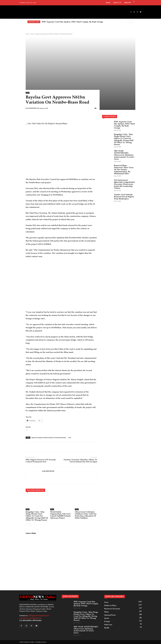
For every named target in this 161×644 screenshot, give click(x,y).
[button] (134, 2)
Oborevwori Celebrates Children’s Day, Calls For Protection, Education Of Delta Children (86, 515)
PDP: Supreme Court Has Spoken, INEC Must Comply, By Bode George (72, 22)
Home (27, 34)
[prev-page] (27, 524)
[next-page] (30, 524)
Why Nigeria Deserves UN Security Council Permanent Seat (41, 461)
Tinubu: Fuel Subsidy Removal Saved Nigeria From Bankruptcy (124, 197)
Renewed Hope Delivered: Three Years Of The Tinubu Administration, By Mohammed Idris (124, 169)
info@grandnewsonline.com (39, 616)
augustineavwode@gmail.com (30, 618)
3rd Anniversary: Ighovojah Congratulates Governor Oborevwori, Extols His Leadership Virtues (124, 184)
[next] (132, 22)
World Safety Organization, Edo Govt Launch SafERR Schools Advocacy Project (60, 515)
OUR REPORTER (32, 108)
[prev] (129, 22)
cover (70, 438)
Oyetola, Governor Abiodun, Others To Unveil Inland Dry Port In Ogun (80, 461)
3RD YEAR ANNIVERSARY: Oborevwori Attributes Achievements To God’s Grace (124, 155)
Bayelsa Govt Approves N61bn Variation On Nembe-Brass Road (49, 438)
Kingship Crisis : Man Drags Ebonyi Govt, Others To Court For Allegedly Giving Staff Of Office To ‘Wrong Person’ (37, 516)
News (32, 34)
